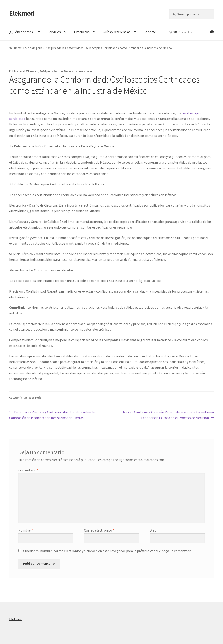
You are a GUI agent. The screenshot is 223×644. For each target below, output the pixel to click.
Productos (82, 32)
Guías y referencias (117, 32)
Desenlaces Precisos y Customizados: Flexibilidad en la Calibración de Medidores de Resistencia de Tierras (52, 415)
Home (18, 48)
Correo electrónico (99, 530)
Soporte (150, 32)
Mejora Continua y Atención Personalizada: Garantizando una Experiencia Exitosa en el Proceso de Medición (168, 415)
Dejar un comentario (78, 71)
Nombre (26, 530)
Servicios (54, 32)
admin (56, 71)
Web (153, 530)
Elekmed (22, 13)
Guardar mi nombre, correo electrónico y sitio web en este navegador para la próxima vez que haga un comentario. (108, 551)
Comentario (28, 470)
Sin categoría (34, 48)
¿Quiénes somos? (22, 32)
